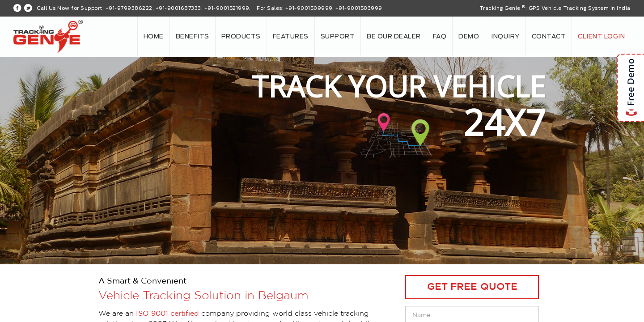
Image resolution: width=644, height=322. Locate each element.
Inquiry (505, 37)
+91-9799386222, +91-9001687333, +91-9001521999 (177, 8)
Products (241, 37)
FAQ (440, 37)
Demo (469, 37)
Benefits (193, 37)
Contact (549, 37)
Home (154, 37)
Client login (601, 37)
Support (338, 37)
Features (291, 37)
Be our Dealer (394, 37)
